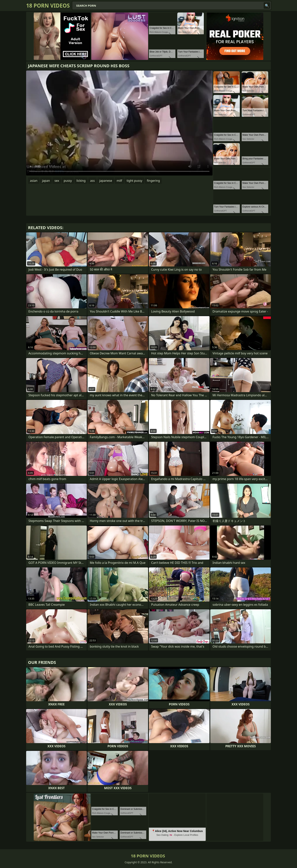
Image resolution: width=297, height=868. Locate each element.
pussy (68, 181)
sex (57, 181)
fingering (153, 181)
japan (46, 181)
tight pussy (134, 181)
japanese (106, 181)
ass (92, 181)
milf (119, 181)
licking (81, 181)
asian (34, 181)
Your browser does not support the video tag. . (119, 123)
